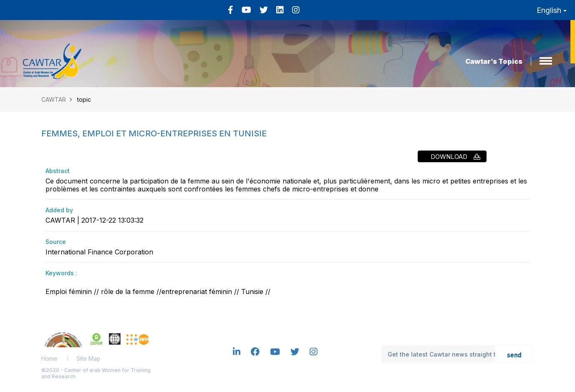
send (514, 354)
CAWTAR (54, 99)
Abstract (58, 171)
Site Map (88, 358)
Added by (59, 210)
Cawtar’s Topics (494, 61)
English (552, 10)
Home (49, 358)
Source (56, 242)
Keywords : (61, 273)
